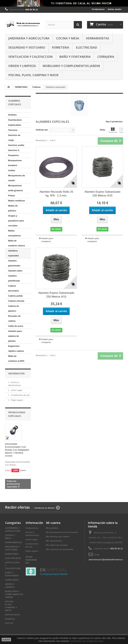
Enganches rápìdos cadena (16, 349)
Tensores (13, 130)
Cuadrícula (113, 130)
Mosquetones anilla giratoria (15, 188)
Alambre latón (15, 271)
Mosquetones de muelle (17, 178)
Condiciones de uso (20, 395)
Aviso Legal (16, 390)
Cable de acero (16, 326)
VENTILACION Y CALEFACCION (30, 57)
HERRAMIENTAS (98, 38)
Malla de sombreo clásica (17, 243)
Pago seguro (17, 400)
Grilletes (12, 115)
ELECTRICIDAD (86, 47)
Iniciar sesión (114, 9)
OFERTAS (10, 619)
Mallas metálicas (17, 201)
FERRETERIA (60, 47)
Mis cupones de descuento (60, 549)
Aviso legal (98, 641)
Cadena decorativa (14, 288)
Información (16, 373)
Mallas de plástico (13, 208)
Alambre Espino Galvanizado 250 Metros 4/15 (56, 295)
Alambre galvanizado (14, 263)
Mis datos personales (57, 545)
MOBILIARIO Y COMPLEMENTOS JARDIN (71, 66)
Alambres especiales (14, 253)
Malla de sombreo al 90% (16, 359)
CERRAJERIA (106, 57)
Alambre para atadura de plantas (15, 336)
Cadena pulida (15, 296)
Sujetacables (15, 125)
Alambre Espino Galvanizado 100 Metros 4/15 (102, 194)
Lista (121, 130)
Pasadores (14, 155)
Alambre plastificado (14, 278)
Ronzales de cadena (14, 318)
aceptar (6, 640)
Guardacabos (15, 120)
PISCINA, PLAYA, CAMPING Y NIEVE (34, 75)
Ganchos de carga (14, 138)
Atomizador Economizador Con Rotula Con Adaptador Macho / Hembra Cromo (17, 450)
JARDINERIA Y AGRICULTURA (29, 38)
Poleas (12, 196)
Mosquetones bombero (15, 163)
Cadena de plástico (14, 308)
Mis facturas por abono (58, 537)
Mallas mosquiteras (15, 233)
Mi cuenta (53, 523)
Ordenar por (42, 130)
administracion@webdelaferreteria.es (106, 560)
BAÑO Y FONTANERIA (75, 57)
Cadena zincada (16, 301)
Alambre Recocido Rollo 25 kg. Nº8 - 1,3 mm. (56, 194)
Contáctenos (98, 9)
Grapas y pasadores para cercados (16, 221)
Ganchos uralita (16, 145)
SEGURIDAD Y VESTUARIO (27, 47)
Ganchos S (14, 150)
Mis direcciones (54, 541)
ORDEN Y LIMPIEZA (22, 66)
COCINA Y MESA (68, 38)
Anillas (12, 170)
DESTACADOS (12, 615)
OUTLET (9, 623)
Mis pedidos (52, 528)
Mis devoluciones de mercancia (62, 532)
